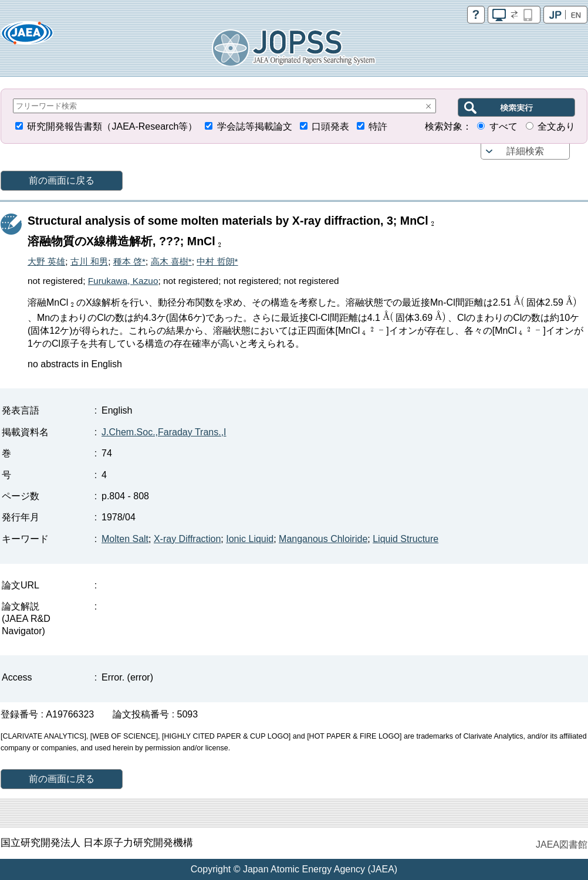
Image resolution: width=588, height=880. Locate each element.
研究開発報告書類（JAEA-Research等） (112, 126)
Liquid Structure (405, 539)
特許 (378, 126)
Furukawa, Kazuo (123, 281)
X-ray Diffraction (187, 539)
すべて (503, 126)
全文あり (556, 126)
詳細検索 (525, 151)
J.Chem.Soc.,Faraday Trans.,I (164, 432)
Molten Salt (125, 539)
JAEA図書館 (562, 845)
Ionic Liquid (250, 539)
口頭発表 (330, 126)
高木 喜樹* (171, 261)
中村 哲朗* (217, 261)
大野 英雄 (46, 261)
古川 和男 (89, 261)
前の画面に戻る (62, 180)
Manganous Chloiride (323, 539)
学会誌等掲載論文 (255, 126)
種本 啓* (129, 261)
